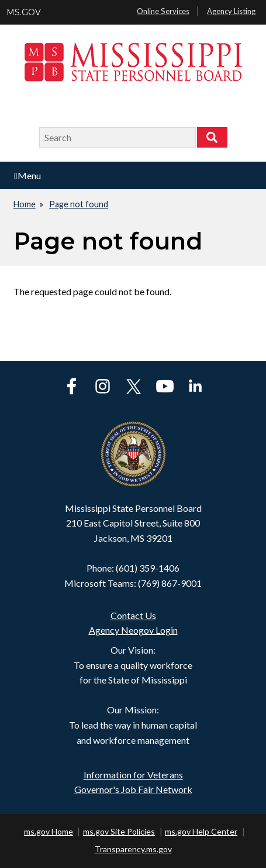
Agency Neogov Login (133, 630)
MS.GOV (24, 12)
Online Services (163, 11)
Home (25, 204)
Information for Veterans (133, 775)
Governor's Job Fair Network (133, 789)
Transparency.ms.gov (133, 849)
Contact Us (133, 615)
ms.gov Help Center (201, 831)
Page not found (79, 204)
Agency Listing (231, 11)
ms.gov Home (49, 831)
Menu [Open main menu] (27, 175)
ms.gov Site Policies (119, 831)
